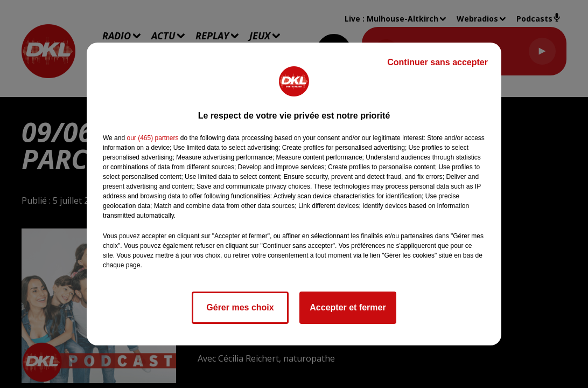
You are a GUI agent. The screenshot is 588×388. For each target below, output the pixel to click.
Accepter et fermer (348, 307)
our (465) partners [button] (152, 138)
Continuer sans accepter (437, 62)
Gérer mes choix (240, 307)
